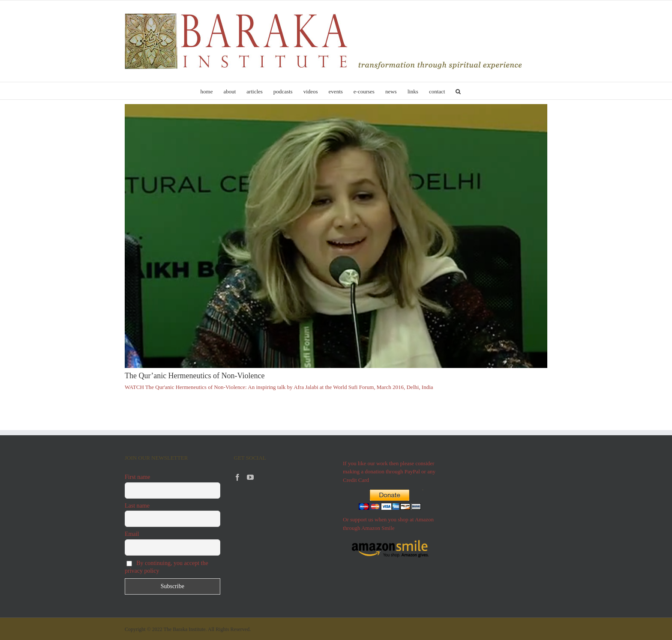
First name (138, 477)
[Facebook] (237, 477)
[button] (458, 91)
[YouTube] (250, 477)
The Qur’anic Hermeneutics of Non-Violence (195, 376)
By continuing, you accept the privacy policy (166, 567)
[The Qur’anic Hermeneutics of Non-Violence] (336, 236)
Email (132, 534)
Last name (137, 506)
